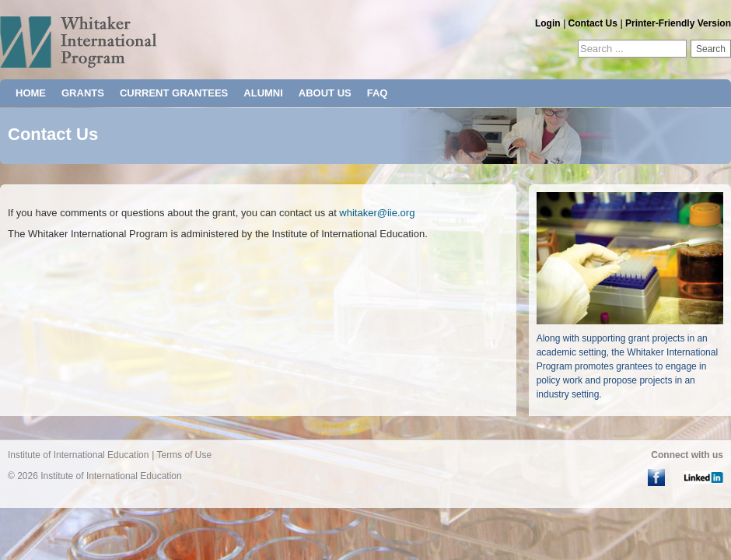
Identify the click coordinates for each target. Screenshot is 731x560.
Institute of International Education (78, 455)
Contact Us (593, 23)
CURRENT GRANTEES (174, 93)
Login (548, 23)
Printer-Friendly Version (678, 23)
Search (711, 49)
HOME (31, 93)
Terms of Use (184, 455)
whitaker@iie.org (377, 213)
